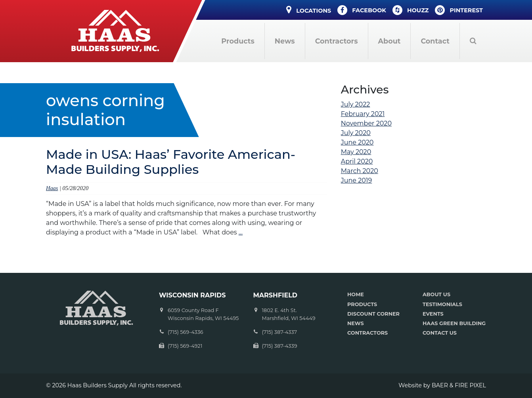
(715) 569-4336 (186, 332)
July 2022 (356, 104)
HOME (356, 294)
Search (473, 41)
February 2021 (363, 114)
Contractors (337, 41)
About (389, 41)
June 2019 (357, 180)
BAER (440, 385)
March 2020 (360, 171)
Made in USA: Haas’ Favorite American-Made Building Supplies (171, 162)
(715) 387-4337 (280, 332)
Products (238, 41)
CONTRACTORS (367, 333)
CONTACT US (440, 333)
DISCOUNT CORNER (373, 314)
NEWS (356, 323)
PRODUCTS (362, 304)
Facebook (362, 10)
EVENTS (433, 314)
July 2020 (356, 133)
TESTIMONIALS (442, 304)
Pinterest (459, 10)
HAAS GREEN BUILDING (454, 323)
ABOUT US (436, 294)
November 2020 (366, 123)
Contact (435, 41)
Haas (52, 188)
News (285, 41)
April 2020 (357, 161)
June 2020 (357, 142)
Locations (309, 10)
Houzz (411, 10)
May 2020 (356, 152)
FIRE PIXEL (470, 385)
